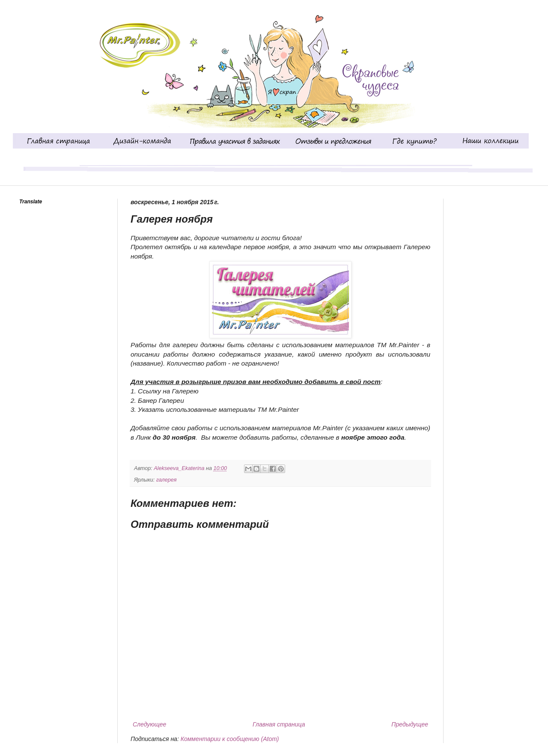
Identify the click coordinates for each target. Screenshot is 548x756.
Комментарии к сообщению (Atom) (230, 739)
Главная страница (279, 724)
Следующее (149, 724)
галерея (167, 480)
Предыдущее (410, 724)
